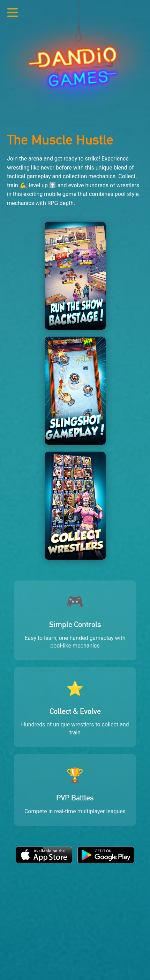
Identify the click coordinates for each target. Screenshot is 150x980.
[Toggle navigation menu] (13, 13)
